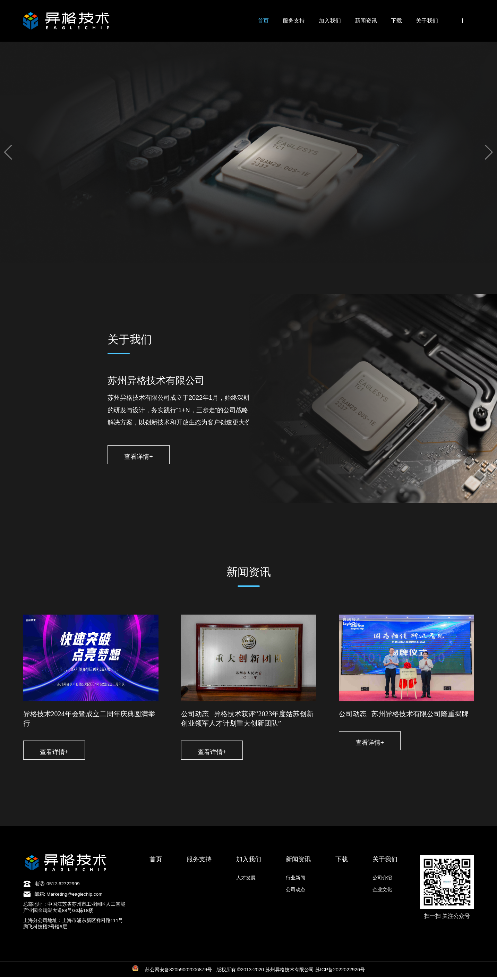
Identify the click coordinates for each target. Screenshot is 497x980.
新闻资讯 (366, 21)
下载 (396, 21)
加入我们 (330, 21)
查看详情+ (144, 457)
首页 (263, 21)
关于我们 (427, 21)
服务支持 (294, 21)
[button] (8, 152)
